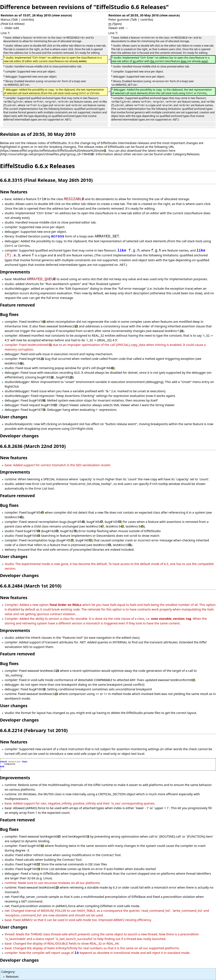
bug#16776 (37, 410)
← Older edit (10, 28)
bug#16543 (32, 536)
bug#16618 (37, 689)
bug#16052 (84, 540)
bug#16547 (95, 522)
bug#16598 (37, 400)
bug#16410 (32, 869)
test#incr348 (14, 363)
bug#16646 (106, 368)
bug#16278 (69, 531)
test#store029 (49, 887)
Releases (12, 976)
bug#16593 (36, 846)
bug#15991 (49, 405)
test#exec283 (68, 326)
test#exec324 (49, 671)
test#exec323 (48, 694)
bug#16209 (50, 531)
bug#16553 (113, 522)
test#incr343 (135, 526)
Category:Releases (186, 154)
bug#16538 (45, 377)
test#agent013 (79, 836)
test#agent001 (50, 836)
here (172, 150)
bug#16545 (36, 512)
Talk (15, 19)
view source (62, 15)
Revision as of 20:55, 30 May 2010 (134, 15)
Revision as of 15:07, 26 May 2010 (26, 15)
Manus (6, 19)
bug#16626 (36, 359)
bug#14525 (66, 540)
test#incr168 (36, 321)
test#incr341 (95, 526)
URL (171, 147)
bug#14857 (32, 864)
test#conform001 (183, 680)
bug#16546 (77, 522)
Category (8, 972)
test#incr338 (122, 545)
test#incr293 (102, 545)
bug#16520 (64, 377)
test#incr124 (174, 331)
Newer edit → (118, 28)
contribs (27, 19)
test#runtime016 (40, 345)
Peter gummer (119, 19)
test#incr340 (14, 517)
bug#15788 (32, 531)
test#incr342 (115, 526)
